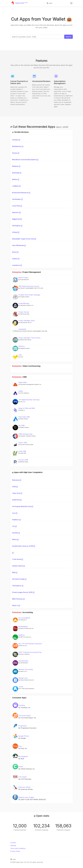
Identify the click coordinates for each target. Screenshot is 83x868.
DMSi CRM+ (23, 382)
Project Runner (24, 312)
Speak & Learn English (26, 797)
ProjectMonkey (24, 303)
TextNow (22, 705)
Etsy (20, 746)
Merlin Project (23, 278)
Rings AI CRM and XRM (27, 408)
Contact (13, 843)
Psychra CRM (23, 460)
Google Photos (24, 736)
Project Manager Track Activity (29, 338)
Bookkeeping (23, 626)
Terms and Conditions (18, 848)
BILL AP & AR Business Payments (30, 644)
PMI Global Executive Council (29, 286)
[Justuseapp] (19, 3)
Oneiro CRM (23, 443)
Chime (21, 767)
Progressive (23, 726)
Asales (21, 391)
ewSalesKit (22, 329)
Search (68, 37)
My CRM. (22, 425)
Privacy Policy (15, 851)
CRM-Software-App (25, 434)
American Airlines (24, 787)
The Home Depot (25, 716)
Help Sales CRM (24, 417)
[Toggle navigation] (71, 3)
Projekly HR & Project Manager (29, 295)
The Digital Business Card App (29, 400)
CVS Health (23, 777)
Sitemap (13, 845)
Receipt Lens (23, 678)
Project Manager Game (27, 321)
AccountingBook (24, 618)
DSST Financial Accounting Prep (30, 652)
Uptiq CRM (22, 451)
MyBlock (22, 635)
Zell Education (23, 661)
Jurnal (21, 687)
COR (20, 355)
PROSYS (22, 346)
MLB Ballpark (23, 756)
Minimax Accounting (26, 669)
